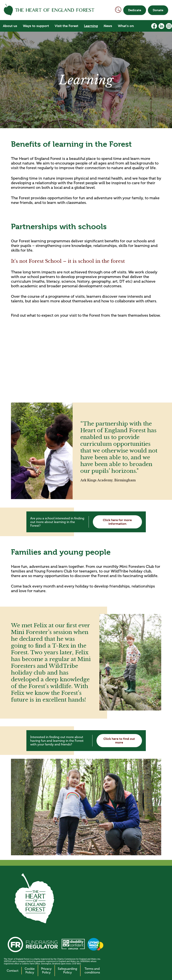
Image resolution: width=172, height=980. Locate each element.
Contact (13, 971)
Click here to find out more (119, 741)
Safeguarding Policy (68, 971)
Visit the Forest (66, 26)
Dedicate (135, 10)
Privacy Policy (46, 971)
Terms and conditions (92, 971)
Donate (158, 10)
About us (10, 26)
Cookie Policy (30, 971)
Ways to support (36, 26)
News (108, 26)
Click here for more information (117, 522)
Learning (91, 26)
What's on (126, 26)
